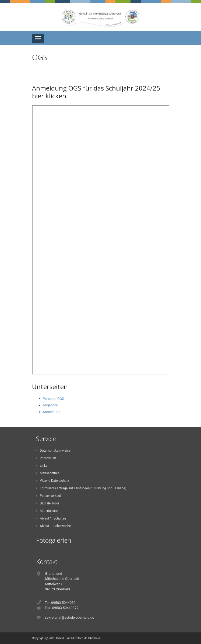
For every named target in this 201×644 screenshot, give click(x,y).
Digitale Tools (48, 503)
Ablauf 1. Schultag (51, 518)
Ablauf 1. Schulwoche (54, 526)
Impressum (46, 458)
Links (42, 466)
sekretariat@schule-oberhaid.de (70, 617)
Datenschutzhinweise (53, 451)
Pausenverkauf (49, 496)
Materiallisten (48, 511)
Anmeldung (52, 412)
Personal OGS (54, 399)
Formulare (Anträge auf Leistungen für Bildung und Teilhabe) (81, 488)
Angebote (50, 405)
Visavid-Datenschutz (53, 481)
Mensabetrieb (48, 473)
